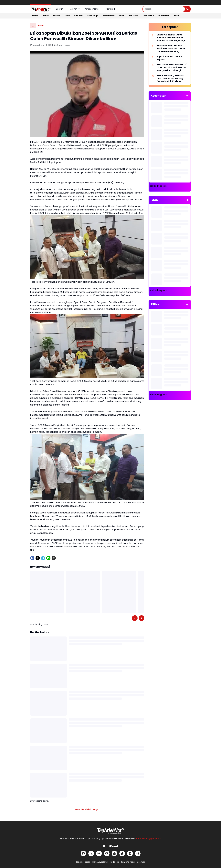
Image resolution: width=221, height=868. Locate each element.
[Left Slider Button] (135, 618)
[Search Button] (188, 9)
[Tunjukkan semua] (187, 96)
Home (35, 16)
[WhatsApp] (48, 558)
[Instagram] (99, 853)
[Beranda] (33, 26)
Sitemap (141, 862)
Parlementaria (93, 9)
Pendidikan (164, 16)
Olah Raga (93, 16)
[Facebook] (32, 558)
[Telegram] (43, 558)
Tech (176, 16)
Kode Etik (114, 862)
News (122, 16)
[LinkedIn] (130, 853)
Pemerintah (109, 16)
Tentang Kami (128, 862)
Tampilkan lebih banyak (87, 809)
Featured (112, 9)
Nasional (79, 16)
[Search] (164, 9)
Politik (46, 16)
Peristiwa (133, 16)
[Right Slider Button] (142, 618)
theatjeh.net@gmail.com (149, 838)
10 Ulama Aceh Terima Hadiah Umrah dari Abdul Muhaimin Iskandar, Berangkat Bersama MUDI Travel (171, 49)
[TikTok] (122, 853)
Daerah (61, 9)
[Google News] (114, 853)
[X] (38, 558)
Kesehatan (148, 16)
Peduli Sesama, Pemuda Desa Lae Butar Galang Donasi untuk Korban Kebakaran (170, 79)
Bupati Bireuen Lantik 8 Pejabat (169, 58)
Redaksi (79, 862)
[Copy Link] (54, 558)
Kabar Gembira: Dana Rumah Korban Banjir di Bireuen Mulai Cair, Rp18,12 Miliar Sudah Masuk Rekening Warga (171, 38)
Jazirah (75, 9)
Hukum (57, 16)
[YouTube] (107, 853)
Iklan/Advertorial (100, 862)
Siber (88, 862)
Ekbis (67, 16)
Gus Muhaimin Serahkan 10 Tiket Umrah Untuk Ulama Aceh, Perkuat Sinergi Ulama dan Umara (172, 68)
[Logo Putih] (111, 830)
